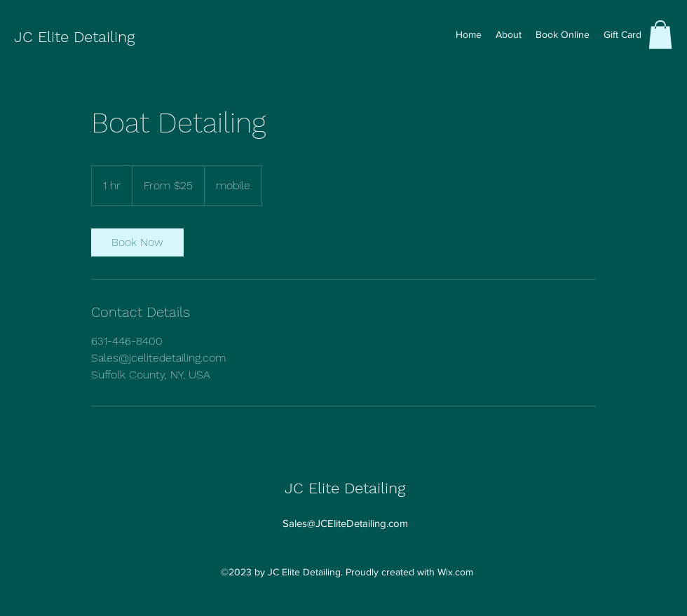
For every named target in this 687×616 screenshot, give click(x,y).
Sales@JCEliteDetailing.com (345, 523)
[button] (660, 35)
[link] (137, 242)
